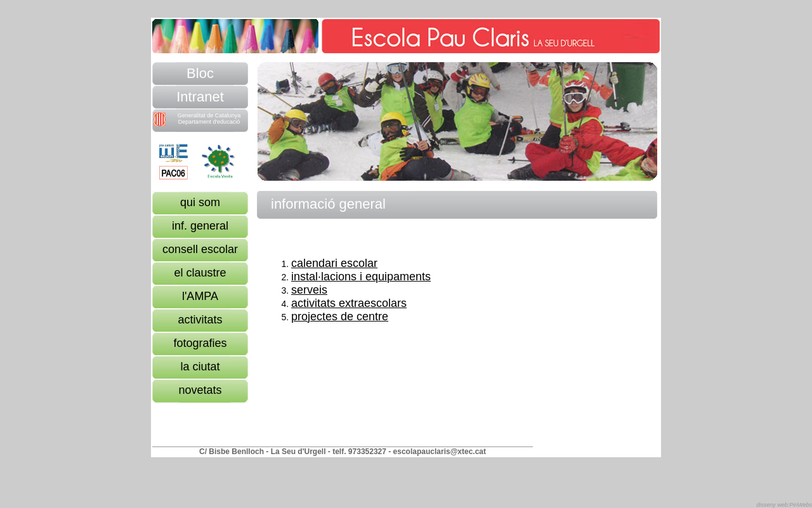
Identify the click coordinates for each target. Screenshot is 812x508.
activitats (200, 320)
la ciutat (200, 367)
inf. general (200, 226)
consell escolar (200, 249)
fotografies (200, 343)
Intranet (200, 97)
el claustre (200, 273)
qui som (200, 202)
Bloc (200, 73)
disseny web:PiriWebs (784, 505)
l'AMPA (200, 296)
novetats (200, 390)
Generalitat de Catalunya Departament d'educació (197, 119)
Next (451, 69)
